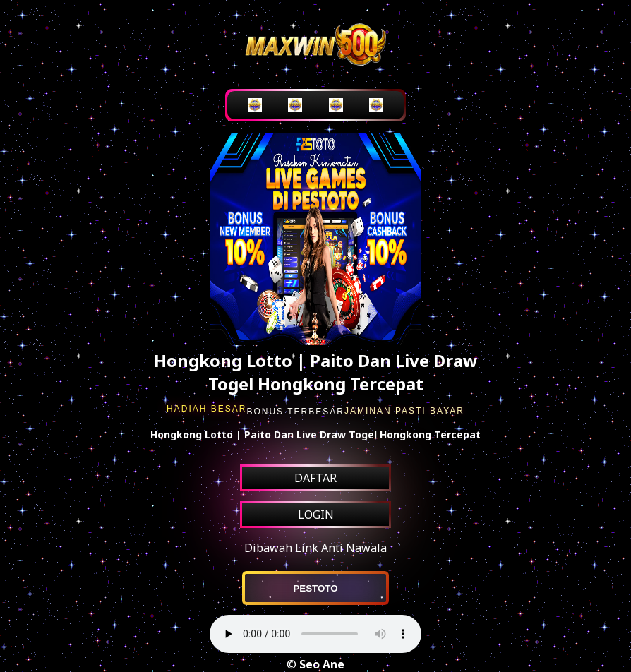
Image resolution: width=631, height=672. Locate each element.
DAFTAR (315, 478)
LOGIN (316, 515)
